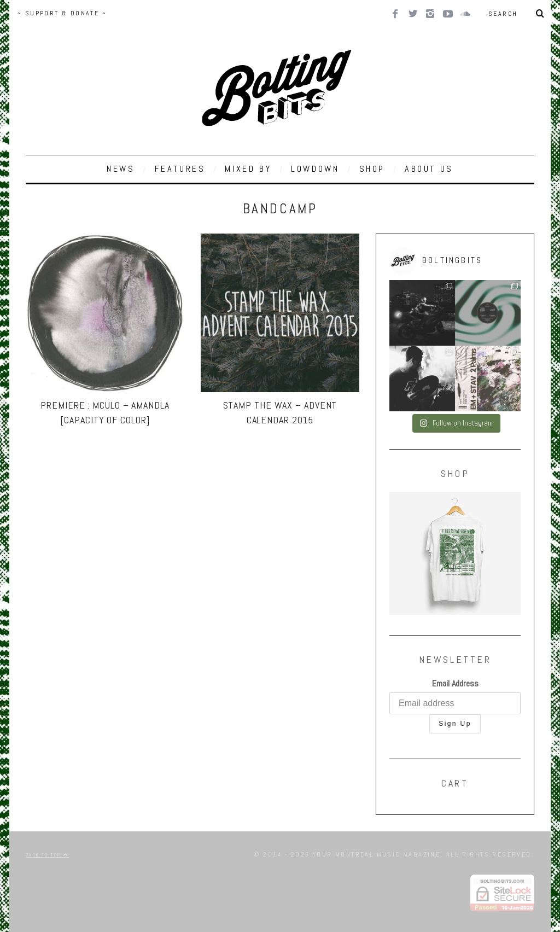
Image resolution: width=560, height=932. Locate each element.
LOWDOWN (315, 169)
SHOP (372, 169)
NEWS (121, 169)
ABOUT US (429, 169)
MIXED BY (248, 169)
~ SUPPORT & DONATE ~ (62, 13)
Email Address (455, 683)
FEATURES (180, 169)
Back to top (47, 855)
